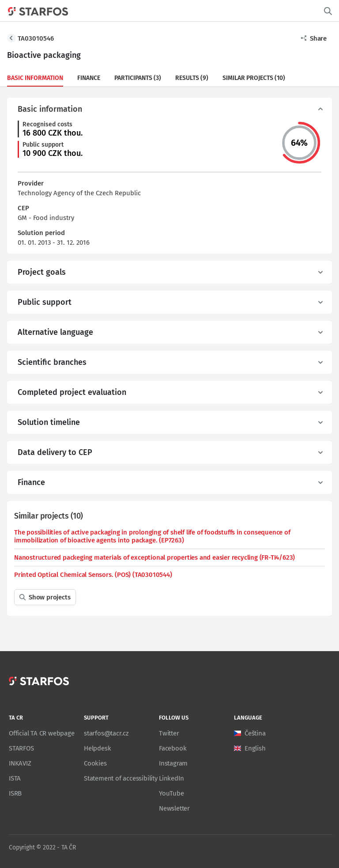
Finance (89, 78)
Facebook (173, 748)
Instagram (173, 763)
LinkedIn (171, 778)
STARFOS (21, 748)
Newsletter (174, 808)
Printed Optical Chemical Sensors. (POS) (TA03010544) (93, 575)
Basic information (35, 78)
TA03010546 (36, 38)
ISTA (15, 778)
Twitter (169, 733)
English (255, 748)
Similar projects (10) (254, 78)
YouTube (171, 793)
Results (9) (192, 78)
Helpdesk (97, 748)
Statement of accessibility (121, 778)
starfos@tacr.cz (106, 733)
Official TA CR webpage (42, 733)
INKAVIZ (20, 763)
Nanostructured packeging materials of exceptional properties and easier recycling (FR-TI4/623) (154, 557)
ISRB (15, 793)
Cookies (95, 763)
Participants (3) (138, 78)
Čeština (255, 733)
